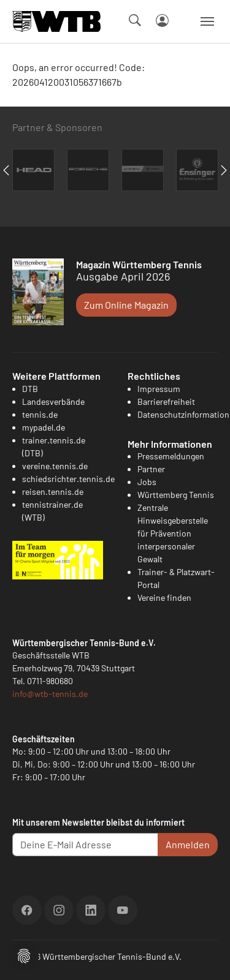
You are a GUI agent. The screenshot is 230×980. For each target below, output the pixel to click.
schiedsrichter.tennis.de (68, 479)
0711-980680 (50, 681)
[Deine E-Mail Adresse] (85, 845)
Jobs (147, 482)
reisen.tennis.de (53, 492)
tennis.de (40, 414)
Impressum (159, 389)
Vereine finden (164, 597)
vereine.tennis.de (55, 466)
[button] (24, 955)
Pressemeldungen (171, 456)
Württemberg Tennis (176, 495)
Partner (151, 469)
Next (224, 170)
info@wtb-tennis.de (50, 694)
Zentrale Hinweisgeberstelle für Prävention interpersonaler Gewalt (173, 533)
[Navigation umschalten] (207, 21)
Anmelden (188, 844)
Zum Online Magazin (126, 305)
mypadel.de (44, 427)
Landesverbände (53, 401)
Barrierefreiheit (166, 401)
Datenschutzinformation (183, 414)
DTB (30, 389)
